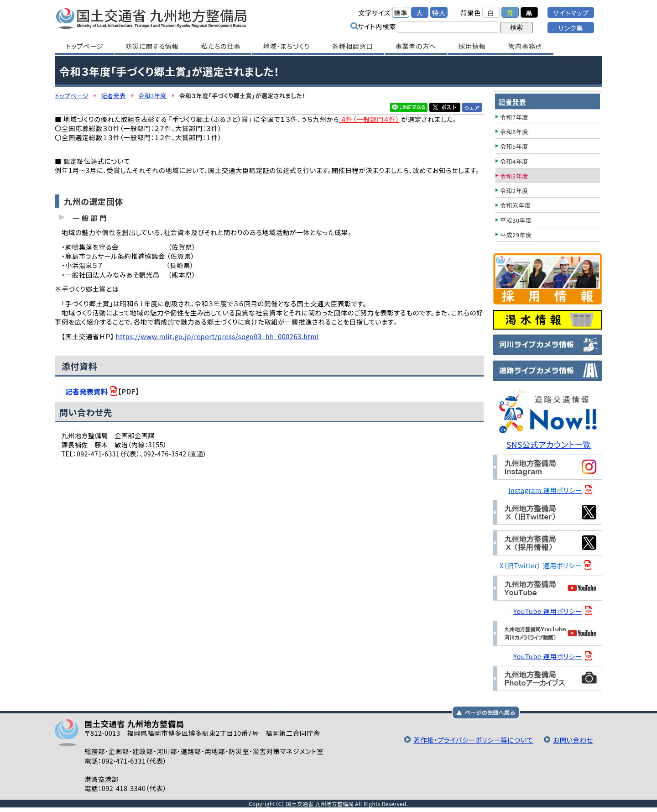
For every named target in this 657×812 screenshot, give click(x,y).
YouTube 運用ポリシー (548, 611)
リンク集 (571, 28)
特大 (439, 13)
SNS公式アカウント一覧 (549, 444)
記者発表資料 (86, 391)
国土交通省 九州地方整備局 (152, 18)
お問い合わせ (573, 740)
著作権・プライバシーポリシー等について (473, 740)
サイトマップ (571, 13)
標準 (401, 13)
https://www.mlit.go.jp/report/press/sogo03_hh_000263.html (217, 336)
